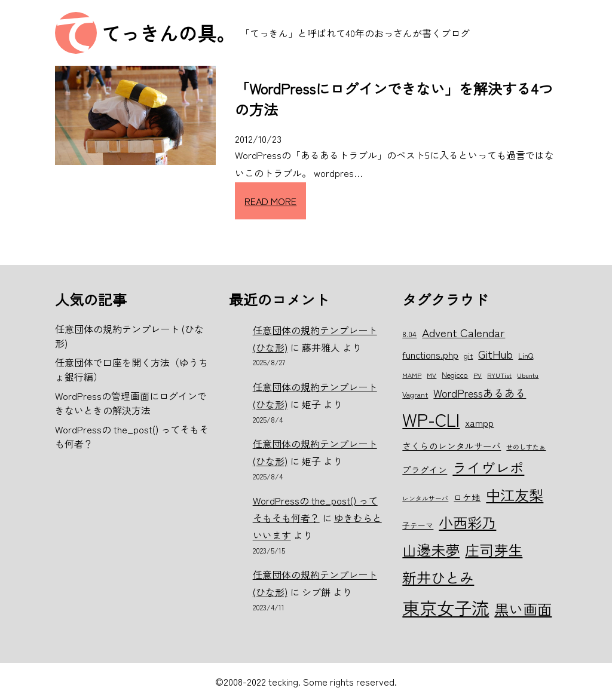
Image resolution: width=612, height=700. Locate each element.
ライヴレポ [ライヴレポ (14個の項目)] (488, 467)
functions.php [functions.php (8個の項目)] (430, 354)
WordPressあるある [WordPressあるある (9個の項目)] (480, 393)
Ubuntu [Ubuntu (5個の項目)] (528, 375)
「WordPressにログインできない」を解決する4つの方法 (394, 99)
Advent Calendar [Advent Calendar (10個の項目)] (463, 332)
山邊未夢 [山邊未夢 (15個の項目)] (431, 550)
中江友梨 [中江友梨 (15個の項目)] (515, 495)
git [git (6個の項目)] (468, 355)
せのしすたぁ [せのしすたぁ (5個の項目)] (526, 447)
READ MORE (270, 201)
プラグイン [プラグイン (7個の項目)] (425, 470)
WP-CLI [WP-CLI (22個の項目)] (431, 419)
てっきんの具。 (169, 33)
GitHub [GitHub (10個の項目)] (495, 354)
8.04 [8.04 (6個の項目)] (409, 334)
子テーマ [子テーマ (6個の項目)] (418, 525)
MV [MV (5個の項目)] (432, 375)
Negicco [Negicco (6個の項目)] (455, 375)
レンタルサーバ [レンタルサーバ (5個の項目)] (425, 498)
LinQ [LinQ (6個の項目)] (526, 355)
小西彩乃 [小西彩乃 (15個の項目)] (467, 522)
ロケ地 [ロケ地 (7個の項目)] (467, 497)
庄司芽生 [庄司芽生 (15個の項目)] (494, 550)
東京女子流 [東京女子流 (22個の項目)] (446, 607)
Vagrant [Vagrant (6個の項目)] (415, 394)
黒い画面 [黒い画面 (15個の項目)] (523, 609)
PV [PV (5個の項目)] (478, 375)
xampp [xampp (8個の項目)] (479, 423)
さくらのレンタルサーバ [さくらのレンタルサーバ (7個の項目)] (452, 446)
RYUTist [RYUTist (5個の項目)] (499, 375)
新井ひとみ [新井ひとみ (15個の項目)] (438, 577)
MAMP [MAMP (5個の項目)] (412, 375)
